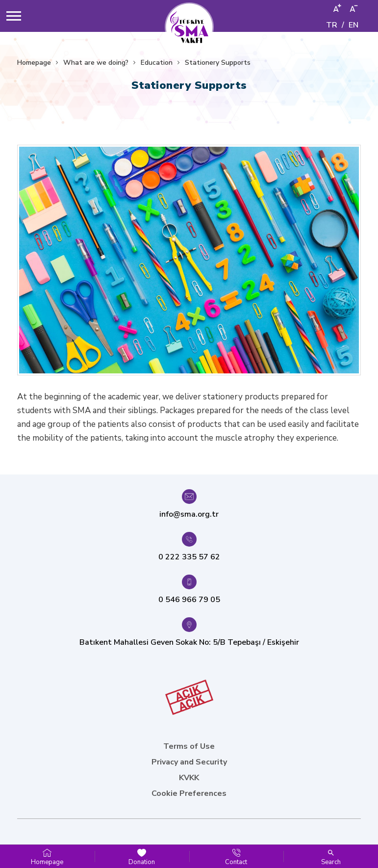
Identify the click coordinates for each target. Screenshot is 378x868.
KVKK (189, 778)
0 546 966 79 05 (189, 600)
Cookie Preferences (189, 793)
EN (353, 25)
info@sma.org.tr (189, 514)
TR (332, 25)
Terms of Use (189, 746)
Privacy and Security (189, 762)
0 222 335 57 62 (189, 557)
